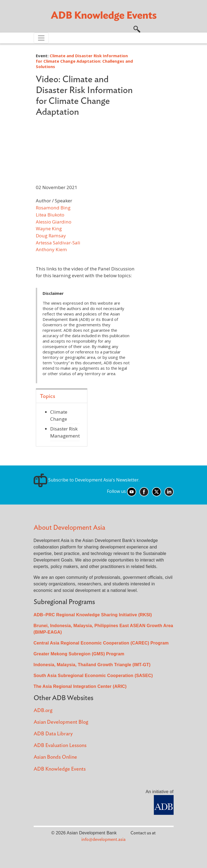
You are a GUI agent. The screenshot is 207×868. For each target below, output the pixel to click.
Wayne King (49, 229)
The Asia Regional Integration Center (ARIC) (80, 686)
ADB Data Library (53, 734)
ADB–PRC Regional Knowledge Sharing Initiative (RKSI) (93, 615)
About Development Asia (69, 528)
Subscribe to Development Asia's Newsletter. (87, 480)
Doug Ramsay (51, 236)
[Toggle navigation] (41, 38)
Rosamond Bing (53, 208)
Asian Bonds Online (55, 757)
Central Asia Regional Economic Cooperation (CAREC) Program (101, 643)
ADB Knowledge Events (60, 769)
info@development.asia (103, 840)
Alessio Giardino (54, 222)
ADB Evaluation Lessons (60, 746)
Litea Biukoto (50, 215)
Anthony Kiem (51, 249)
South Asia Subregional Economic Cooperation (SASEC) (93, 676)
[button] (137, 28)
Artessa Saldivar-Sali (58, 243)
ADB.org (43, 711)
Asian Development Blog (61, 722)
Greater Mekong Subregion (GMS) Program (79, 654)
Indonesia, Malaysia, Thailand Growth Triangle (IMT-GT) (92, 665)
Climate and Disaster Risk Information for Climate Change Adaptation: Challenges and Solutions (84, 61)
